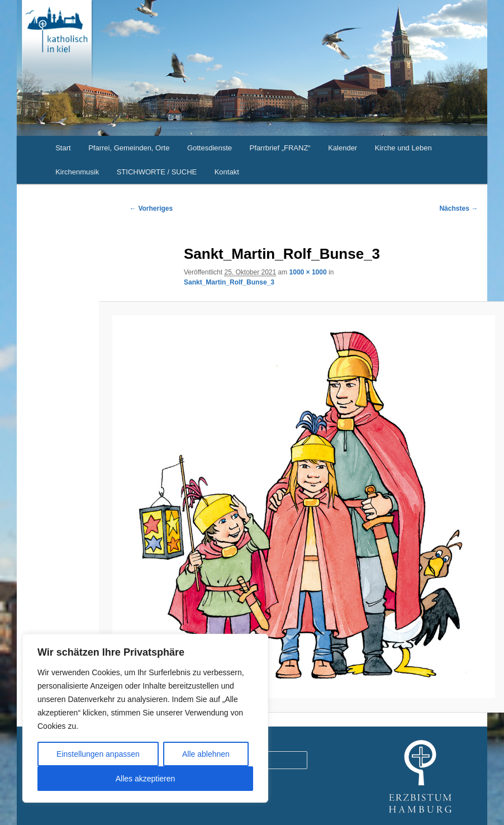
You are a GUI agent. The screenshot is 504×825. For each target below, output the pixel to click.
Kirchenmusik (77, 172)
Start (63, 148)
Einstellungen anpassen (98, 754)
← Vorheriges (151, 208)
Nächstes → (458, 208)
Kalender (343, 148)
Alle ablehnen (206, 754)
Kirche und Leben (403, 148)
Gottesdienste (210, 148)
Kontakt (227, 172)
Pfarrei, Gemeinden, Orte (129, 148)
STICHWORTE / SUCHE (157, 172)
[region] (145, 718)
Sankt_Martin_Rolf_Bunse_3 (229, 282)
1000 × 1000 (308, 272)
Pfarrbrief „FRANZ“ (280, 148)
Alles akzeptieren (146, 779)
